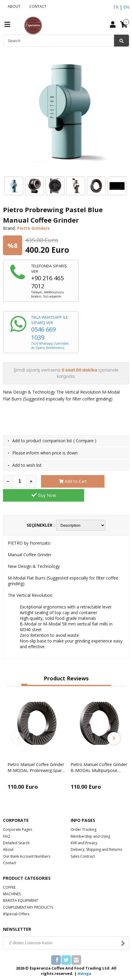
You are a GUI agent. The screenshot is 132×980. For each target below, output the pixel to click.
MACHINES (12, 880)
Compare (85, 441)
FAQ (7, 822)
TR (116, 7)
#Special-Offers (16, 900)
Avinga (84, 959)
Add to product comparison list (42, 441)
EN (126, 7)
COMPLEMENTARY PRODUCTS (28, 893)
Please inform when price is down (45, 453)
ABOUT (13, 6)
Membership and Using (90, 822)
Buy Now (108, 481)
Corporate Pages (18, 816)
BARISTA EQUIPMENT (21, 887)
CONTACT (37, 6)
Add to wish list (27, 465)
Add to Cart (62, 481)
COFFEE (9, 873)
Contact (10, 849)
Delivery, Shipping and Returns (96, 836)
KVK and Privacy (84, 829)
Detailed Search (16, 829)
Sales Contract (83, 842)
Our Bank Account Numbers (27, 842)
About (8, 836)
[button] (24, 671)
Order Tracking (84, 816)
